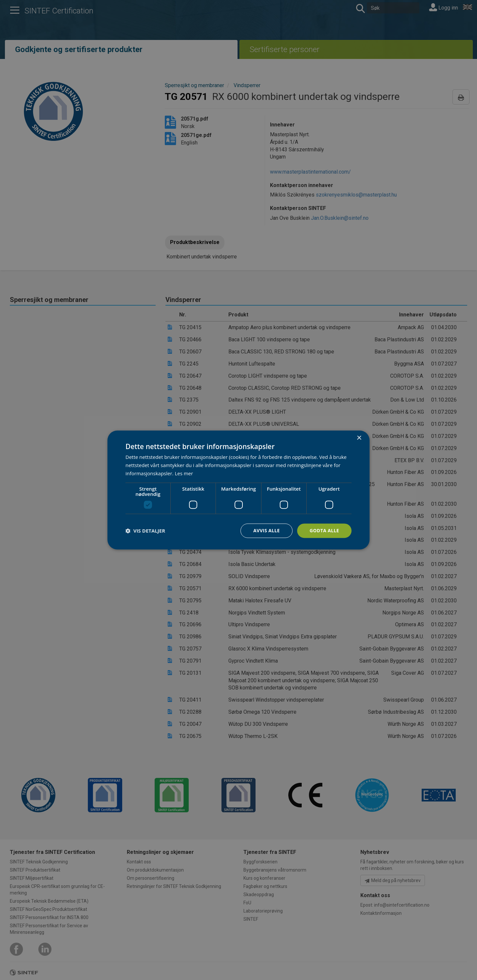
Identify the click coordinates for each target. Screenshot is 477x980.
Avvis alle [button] (266, 530)
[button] (145, 531)
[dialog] (238, 490)
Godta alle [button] (324, 530)
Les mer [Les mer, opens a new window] (184, 473)
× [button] (359, 438)
